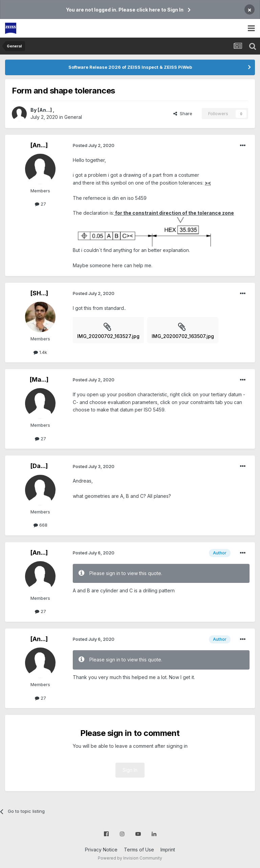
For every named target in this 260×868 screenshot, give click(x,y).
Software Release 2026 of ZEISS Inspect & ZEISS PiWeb (130, 67)
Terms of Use (139, 850)
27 (40, 204)
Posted (94, 145)
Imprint (168, 850)
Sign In (130, 770)
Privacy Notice (101, 850)
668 (40, 525)
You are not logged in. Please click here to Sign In (125, 10)
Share (183, 113)
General (73, 117)
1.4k (40, 352)
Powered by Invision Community (130, 858)
